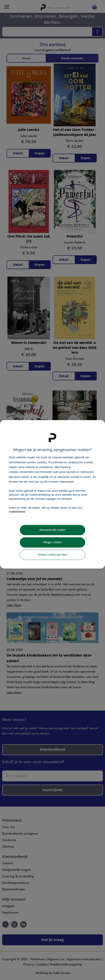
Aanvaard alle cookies (53, 530)
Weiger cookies (52, 542)
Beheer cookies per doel (52, 555)
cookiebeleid (17, 512)
